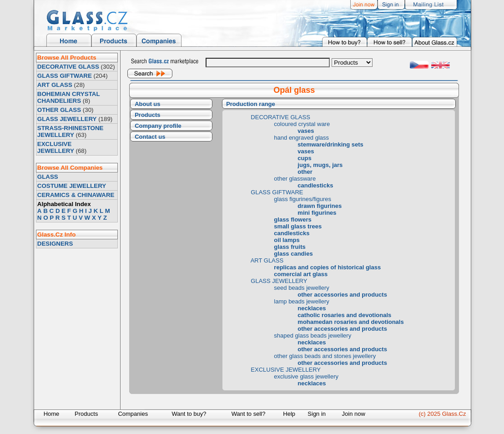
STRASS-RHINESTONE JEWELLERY (71, 131)
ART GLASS (55, 85)
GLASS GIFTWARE (65, 76)
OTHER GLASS (59, 110)
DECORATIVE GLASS (68, 67)
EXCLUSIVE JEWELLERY (56, 147)
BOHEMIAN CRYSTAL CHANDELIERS (68, 97)
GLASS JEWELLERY (67, 119)
